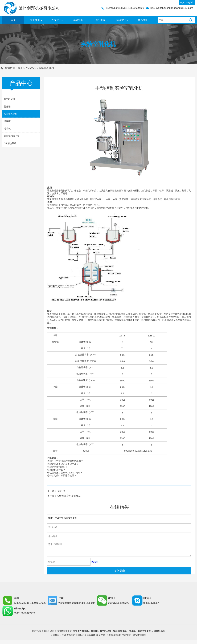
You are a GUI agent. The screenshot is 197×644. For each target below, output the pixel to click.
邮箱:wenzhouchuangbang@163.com (172, 8)
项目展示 (100, 20)
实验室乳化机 (46, 70)
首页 (13, 20)
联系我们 (143, 20)
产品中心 (57, 20)
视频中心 (78, 20)
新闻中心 (121, 20)
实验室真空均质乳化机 (69, 570)
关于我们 (35, 20)
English (190, 2)
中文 (182, 2)
